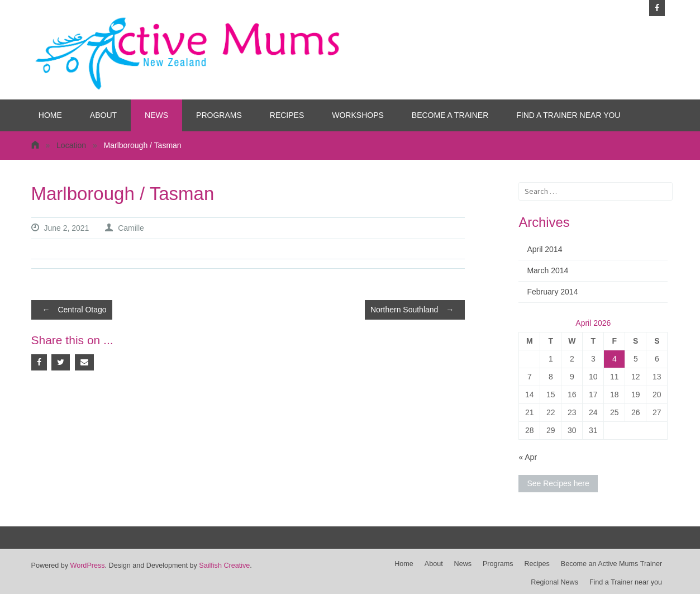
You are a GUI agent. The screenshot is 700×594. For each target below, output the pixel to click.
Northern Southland (415, 310)
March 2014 (547, 270)
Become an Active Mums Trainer (611, 564)
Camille (131, 228)
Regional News (554, 582)
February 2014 (552, 292)
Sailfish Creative (224, 566)
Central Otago (72, 310)
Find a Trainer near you (568, 115)
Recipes (287, 115)
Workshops (358, 115)
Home (50, 115)
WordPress (88, 566)
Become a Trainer (450, 115)
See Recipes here (558, 483)
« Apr (528, 457)
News (156, 115)
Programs (219, 115)
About (103, 115)
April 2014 (544, 249)
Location (71, 145)
